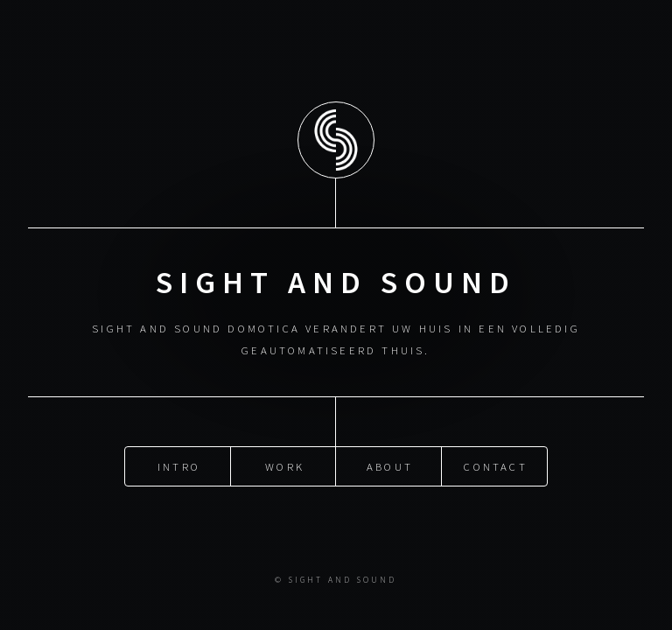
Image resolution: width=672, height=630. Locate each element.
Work (285, 465)
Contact (495, 465)
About (390, 465)
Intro (179, 465)
